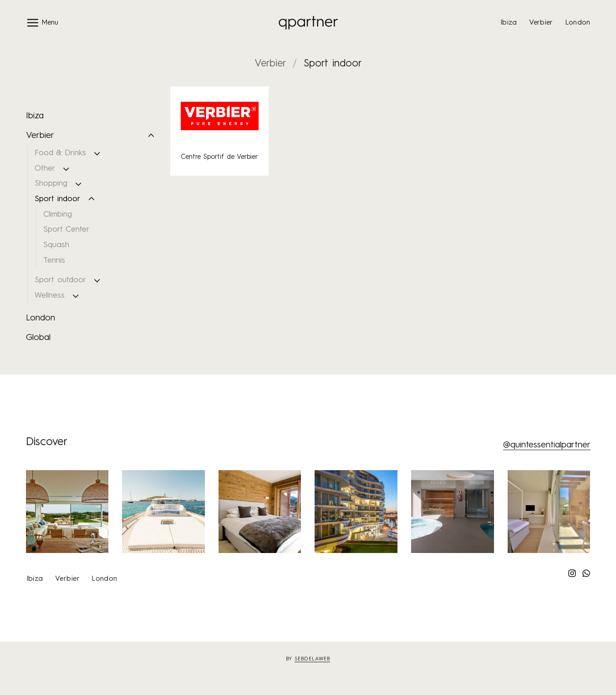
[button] (42, 23)
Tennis (54, 261)
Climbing (58, 215)
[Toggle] (151, 136)
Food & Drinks (60, 153)
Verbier (541, 23)
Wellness (50, 296)
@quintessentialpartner (547, 445)
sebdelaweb (312, 659)
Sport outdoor (60, 280)
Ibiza (509, 23)
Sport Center (66, 230)
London (578, 23)
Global (38, 338)
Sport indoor (57, 199)
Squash (56, 245)
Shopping (51, 184)
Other (45, 169)
